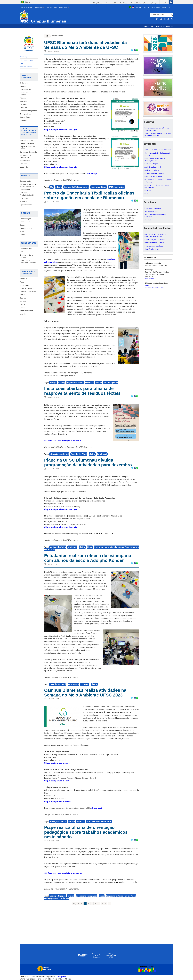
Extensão (89, 382)
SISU (22, 252)
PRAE (146, 194)
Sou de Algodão (111, 382)
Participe (123, 3)
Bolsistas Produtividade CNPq (28, 194)
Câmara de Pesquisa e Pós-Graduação (28, 185)
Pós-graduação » (27, 60)
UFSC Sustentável (117, 187)
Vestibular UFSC (26, 249)
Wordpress (61, 976)
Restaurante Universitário (154, 173)
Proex (22, 235)
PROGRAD (148, 191)
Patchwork (102, 454)
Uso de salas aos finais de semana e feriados (158, 181)
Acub (22, 282)
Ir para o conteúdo (26, 7)
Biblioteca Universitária (153, 177)
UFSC (22, 63)
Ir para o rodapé (63, 7)
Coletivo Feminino (27, 288)
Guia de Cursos (26, 67)
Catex (22, 295)
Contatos (24, 120)
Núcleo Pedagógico (152, 170)
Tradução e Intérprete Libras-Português (155, 216)
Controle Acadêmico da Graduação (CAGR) (158, 154)
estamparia (73, 684)
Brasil (27, 2)
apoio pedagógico (58, 547)
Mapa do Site (167, 7)
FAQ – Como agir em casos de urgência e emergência (155, 235)
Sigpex (23, 231)
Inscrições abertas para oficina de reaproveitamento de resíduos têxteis (82, 391)
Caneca (23, 301)
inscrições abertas (58, 821)
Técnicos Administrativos (154, 287)
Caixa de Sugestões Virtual (155, 239)
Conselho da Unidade (28, 140)
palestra (81, 821)
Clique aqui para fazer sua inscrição (61, 129)
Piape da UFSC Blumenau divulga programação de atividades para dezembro (88, 462)
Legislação (154, 3)
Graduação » (25, 57)
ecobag (62, 382)
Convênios (149, 220)
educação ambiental (59, 454)
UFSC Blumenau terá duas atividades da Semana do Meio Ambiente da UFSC (85, 45)
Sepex (22, 225)
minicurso (72, 547)
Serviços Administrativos (154, 246)
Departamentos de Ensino (27, 148)
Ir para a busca (51, 7)
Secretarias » (25, 161)
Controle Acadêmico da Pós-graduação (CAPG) (155, 159)
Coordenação (25, 181)
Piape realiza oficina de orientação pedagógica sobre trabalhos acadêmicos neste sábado (86, 832)
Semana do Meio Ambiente (76, 187)
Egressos (24, 164)
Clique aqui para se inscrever (58, 763)
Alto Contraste (154, 7)
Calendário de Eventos (26, 94)
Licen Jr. (23, 314)
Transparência (26, 114)
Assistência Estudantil (153, 167)
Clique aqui (149, 279)
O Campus (24, 83)
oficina (59, 187)
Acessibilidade (141, 7)
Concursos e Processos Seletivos (28, 262)
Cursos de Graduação (29, 152)
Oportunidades (26, 205)
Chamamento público (28, 111)
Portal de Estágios (151, 164)
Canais (164, 3)
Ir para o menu (39, 7)
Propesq (23, 201)
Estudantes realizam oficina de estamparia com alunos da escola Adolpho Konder (88, 558)
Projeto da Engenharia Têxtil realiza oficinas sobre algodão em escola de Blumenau (89, 195)
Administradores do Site (165, 26)
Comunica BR (111, 3)
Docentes (149, 285)
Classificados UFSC (152, 249)
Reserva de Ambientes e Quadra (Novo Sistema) (157, 129)
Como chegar (25, 117)
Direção (23, 86)
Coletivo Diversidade (28, 292)
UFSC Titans (25, 285)
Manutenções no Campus (154, 243)
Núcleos (23, 98)
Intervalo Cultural (27, 311)
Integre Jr (24, 279)
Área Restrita (149, 26)
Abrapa (53, 382)
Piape (90, 547)
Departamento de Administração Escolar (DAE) (157, 186)
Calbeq (23, 307)
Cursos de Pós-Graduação (26, 156)
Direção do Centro (27, 143)
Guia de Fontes (26, 228)
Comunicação (25, 89)
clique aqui (92, 173)
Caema (23, 298)
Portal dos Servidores (153, 208)
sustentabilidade (99, 187)
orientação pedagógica (86, 896)
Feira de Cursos (26, 222)
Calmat (23, 304)
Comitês (23, 101)
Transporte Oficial (151, 211)
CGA (52, 187)
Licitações (24, 107)
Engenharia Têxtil (75, 382)
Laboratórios (25, 190)
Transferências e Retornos (27, 256)
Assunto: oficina (57, 36)
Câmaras (24, 104)
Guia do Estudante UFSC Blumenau (158, 150)
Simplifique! (98, 3)
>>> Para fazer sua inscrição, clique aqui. (63, 441)
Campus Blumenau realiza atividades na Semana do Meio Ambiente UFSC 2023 (85, 693)
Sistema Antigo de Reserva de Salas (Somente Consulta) (158, 134)
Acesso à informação (138, 3)
